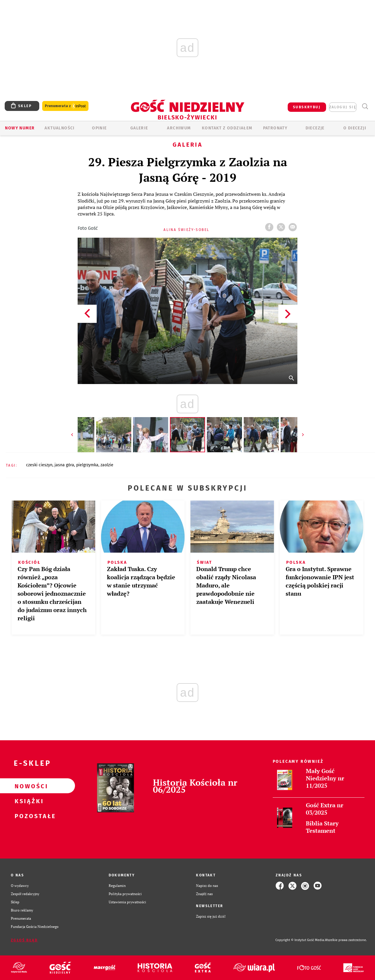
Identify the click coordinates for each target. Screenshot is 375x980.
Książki (28, 801)
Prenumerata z (65, 106)
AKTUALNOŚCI (59, 128)
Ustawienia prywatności (127, 902)
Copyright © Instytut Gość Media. (300, 940)
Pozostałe (28, 816)
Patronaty (275, 128)
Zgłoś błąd (24, 940)
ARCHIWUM (179, 128)
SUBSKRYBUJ (307, 107)
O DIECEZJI (355, 128)
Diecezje (315, 128)
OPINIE (99, 128)
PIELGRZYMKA (87, 465)
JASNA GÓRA (64, 465)
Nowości (28, 786)
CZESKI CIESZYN (39, 465)
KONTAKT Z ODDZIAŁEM (227, 128)
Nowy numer (20, 128)
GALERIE (139, 128)
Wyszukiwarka (365, 106)
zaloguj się (343, 107)
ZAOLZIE (107, 465)
